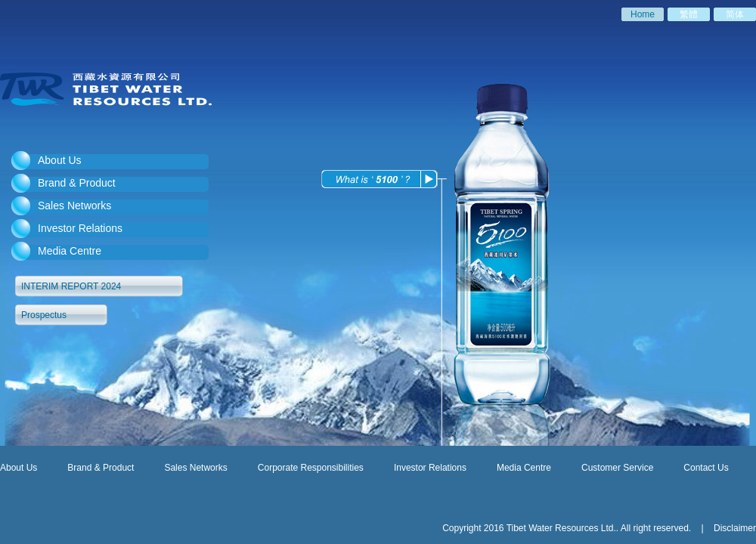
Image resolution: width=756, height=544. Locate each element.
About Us (60, 160)
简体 (735, 14)
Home (643, 14)
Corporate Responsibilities (311, 467)
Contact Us (706, 468)
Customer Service (617, 468)
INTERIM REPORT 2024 (71, 286)
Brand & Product (77, 183)
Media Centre (70, 251)
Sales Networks (74, 206)
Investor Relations (80, 228)
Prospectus (44, 315)
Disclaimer (734, 528)
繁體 (689, 14)
